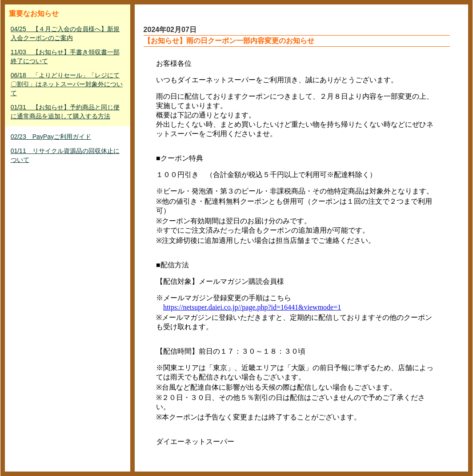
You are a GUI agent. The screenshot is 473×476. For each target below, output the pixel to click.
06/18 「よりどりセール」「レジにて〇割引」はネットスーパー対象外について (67, 84)
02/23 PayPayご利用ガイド (51, 137)
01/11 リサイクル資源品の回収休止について (65, 155)
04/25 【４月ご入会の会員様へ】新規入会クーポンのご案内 (65, 33)
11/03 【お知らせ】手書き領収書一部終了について (65, 56)
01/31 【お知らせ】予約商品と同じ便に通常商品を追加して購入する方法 (65, 112)
